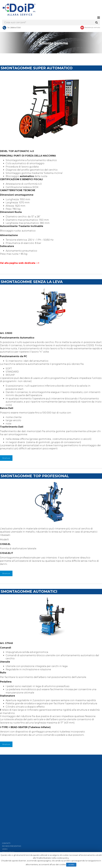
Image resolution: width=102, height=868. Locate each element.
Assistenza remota (92, 28)
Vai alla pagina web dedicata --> (20, 264)
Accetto (71, 865)
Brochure (6, 459)
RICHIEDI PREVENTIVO (12, 847)
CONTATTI (6, 844)
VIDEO (5, 850)
